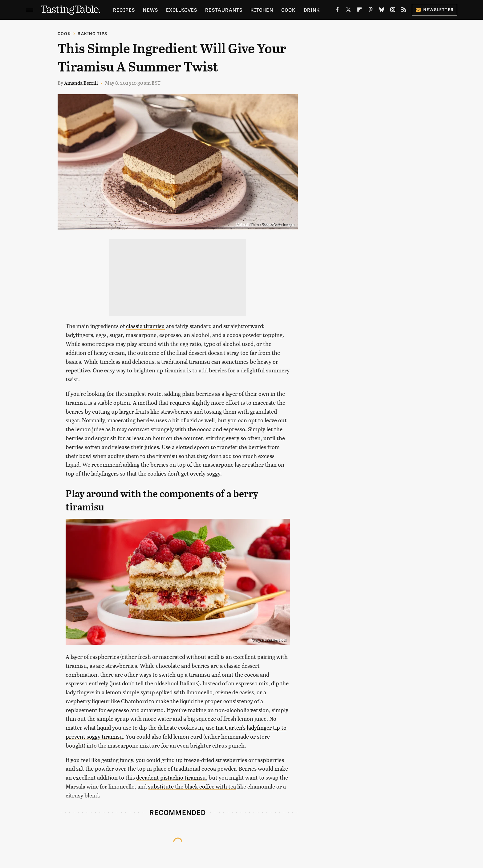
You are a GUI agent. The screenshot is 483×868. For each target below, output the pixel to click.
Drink (312, 10)
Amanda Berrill (81, 83)
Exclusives (182, 10)
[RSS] (404, 11)
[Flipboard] (359, 11)
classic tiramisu (145, 326)
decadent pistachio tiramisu (171, 777)
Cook (288, 10)
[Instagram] (393, 11)
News (150, 10)
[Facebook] (337, 11)
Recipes (124, 10)
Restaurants (224, 10)
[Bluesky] (382, 11)
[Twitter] (348, 11)
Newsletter (434, 9)
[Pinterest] (371, 11)
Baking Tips (92, 33)
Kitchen (262, 10)
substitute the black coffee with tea (192, 786)
